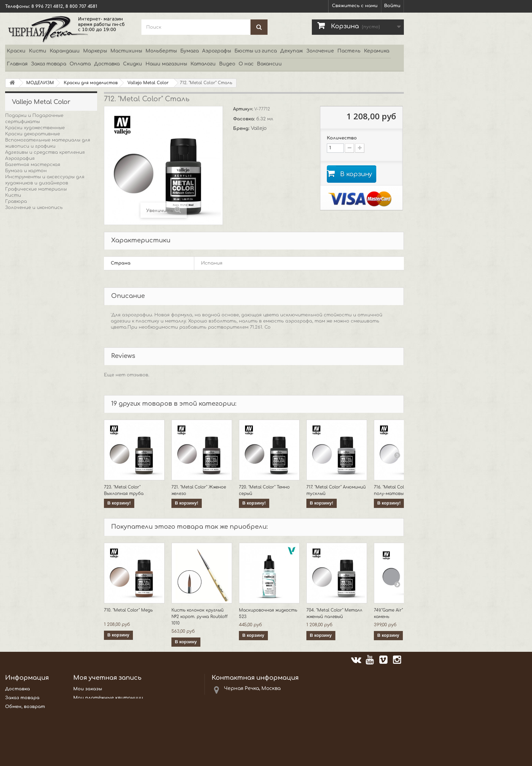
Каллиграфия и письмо (33, 251)
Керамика (377, 51)
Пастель (349, 51)
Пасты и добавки (27, 336)
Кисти (38, 51)
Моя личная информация (104, 716)
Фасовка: (245, 119)
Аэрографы (217, 51)
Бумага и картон (26, 171)
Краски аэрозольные (31, 281)
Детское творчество (32, 238)
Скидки (133, 64)
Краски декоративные (33, 134)
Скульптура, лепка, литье (37, 361)
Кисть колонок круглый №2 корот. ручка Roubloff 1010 (200, 617)
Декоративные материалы (39, 226)
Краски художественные (35, 128)
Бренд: (242, 129)
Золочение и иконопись (34, 208)
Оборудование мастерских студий (49, 392)
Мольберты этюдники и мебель (45, 306)
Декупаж (292, 51)
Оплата (80, 64)
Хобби (13, 373)
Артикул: (244, 109)
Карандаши (65, 51)
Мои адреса (88, 707)
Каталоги (203, 64)
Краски (16, 51)
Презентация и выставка (37, 318)
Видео (227, 64)
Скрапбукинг (21, 367)
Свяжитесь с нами (355, 6)
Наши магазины (166, 64)
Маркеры (95, 51)
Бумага (189, 51)
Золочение (320, 51)
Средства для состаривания (41, 404)
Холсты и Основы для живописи (45, 386)
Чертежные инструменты (38, 379)
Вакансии (269, 64)
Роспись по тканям (29, 355)
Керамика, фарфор (27, 263)
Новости (16, 733)
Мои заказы (88, 689)
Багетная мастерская (33, 165)
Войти (392, 6)
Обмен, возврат (25, 707)
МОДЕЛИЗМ (20, 300)
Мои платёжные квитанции (108, 698)
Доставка (107, 64)
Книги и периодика (28, 269)
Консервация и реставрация (41, 275)
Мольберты (161, 51)
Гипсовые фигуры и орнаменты (44, 244)
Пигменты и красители (34, 343)
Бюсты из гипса (256, 51)
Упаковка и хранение (31, 398)
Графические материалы (36, 189)
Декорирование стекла (34, 232)
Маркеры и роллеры (29, 294)
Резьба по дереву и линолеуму (42, 349)
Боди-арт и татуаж (30, 214)
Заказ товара (49, 64)
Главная (17, 64)
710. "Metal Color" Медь (128, 610)
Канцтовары (21, 257)
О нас (246, 64)
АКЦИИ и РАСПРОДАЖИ (34, 410)
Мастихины (126, 51)
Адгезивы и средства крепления (45, 152)
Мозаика (16, 287)
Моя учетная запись (107, 678)
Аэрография (20, 159)
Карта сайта (22, 757)
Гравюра (16, 201)
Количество (342, 138)
